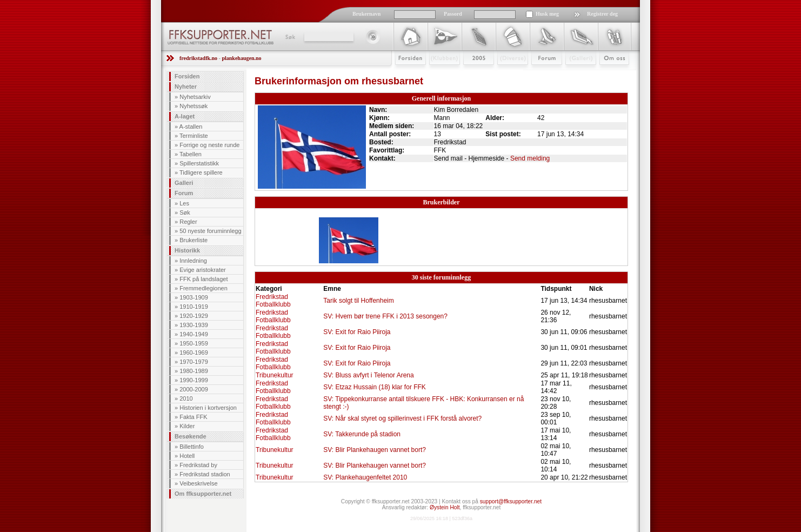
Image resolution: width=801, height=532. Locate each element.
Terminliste (194, 136)
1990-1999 (194, 380)
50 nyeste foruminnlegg (210, 231)
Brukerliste (193, 240)
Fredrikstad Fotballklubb (273, 301)
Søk (289, 37)
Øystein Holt (445, 507)
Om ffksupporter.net (203, 494)
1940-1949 (194, 334)
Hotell (187, 456)
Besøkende (191, 436)
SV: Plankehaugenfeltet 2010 (365, 477)
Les (184, 203)
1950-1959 (194, 343)
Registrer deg (602, 14)
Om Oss (610, 74)
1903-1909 (194, 297)
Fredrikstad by (198, 465)
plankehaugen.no (241, 58)
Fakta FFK (193, 417)
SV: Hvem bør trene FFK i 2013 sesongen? (385, 316)
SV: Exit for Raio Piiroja (357, 332)
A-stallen (191, 127)
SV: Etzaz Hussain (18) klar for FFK (375, 387)
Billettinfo (192, 447)
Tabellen (191, 154)
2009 (469, 74)
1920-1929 (194, 316)
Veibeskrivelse (198, 483)
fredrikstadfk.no (198, 58)
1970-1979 (194, 362)
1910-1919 (194, 307)
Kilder (187, 426)
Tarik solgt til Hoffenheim (359, 301)
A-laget (185, 116)
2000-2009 (194, 389)
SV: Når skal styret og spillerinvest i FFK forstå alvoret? (402, 418)
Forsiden (406, 74)
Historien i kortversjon (208, 408)
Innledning (193, 261)
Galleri (573, 74)
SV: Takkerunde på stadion (362, 434)
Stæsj (504, 74)
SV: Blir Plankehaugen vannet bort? (375, 450)
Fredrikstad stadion (205, 474)
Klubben (439, 74)
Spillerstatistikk (199, 163)
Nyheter (186, 87)
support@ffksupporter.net (511, 501)
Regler (188, 222)
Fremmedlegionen (203, 288)
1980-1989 (194, 371)
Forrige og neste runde (209, 145)
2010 (186, 398)
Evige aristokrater (203, 270)
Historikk (187, 250)
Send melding (530, 158)
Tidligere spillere (201, 172)
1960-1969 (194, 353)
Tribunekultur (275, 375)
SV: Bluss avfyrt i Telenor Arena (368, 375)
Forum (539, 74)
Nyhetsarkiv (195, 97)
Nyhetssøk (193, 106)
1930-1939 (194, 325)
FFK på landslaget (203, 279)
